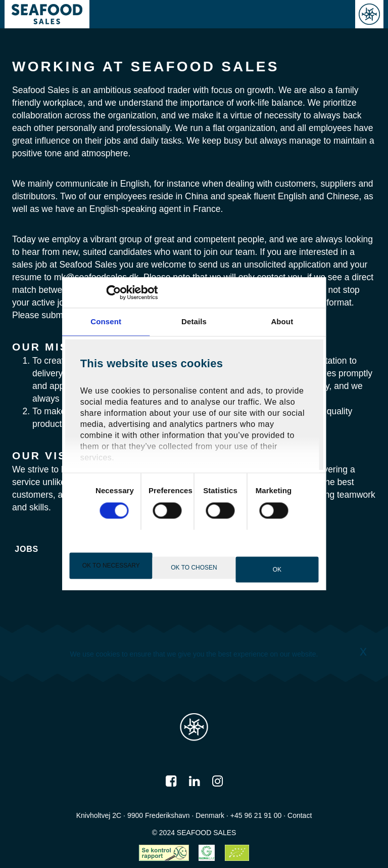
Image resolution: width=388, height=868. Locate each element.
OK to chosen (194, 568)
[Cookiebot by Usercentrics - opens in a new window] (114, 292)
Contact (300, 815)
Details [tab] (194, 321)
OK (277, 570)
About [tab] (282, 321)
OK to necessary (111, 566)
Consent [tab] (106, 321)
